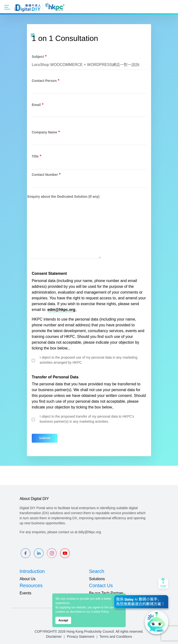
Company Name (44, 132)
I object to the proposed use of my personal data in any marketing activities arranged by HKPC (89, 360)
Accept (63, 620)
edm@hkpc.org (61, 310)
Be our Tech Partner (106, 593)
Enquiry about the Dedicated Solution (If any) (63, 197)
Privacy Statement (81, 637)
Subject (38, 57)
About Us (27, 579)
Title (35, 156)
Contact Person (44, 81)
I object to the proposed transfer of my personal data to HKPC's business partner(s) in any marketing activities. (87, 419)
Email (36, 105)
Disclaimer (54, 637)
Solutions (97, 579)
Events (25, 593)
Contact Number (45, 175)
